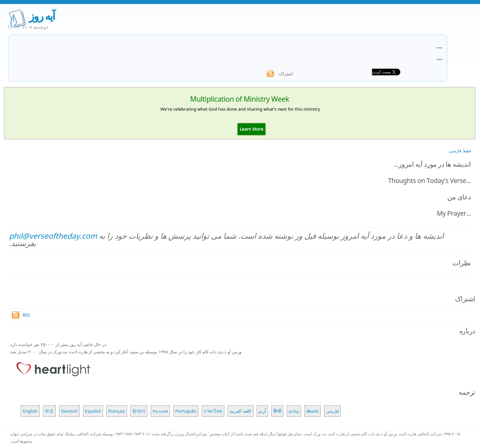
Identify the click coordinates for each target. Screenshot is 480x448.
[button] (251, 129)
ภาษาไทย (213, 411)
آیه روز (42, 16)
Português (186, 411)
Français (117, 411)
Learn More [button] (251, 129)
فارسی (332, 411)
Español (93, 411)
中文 (49, 411)
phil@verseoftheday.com (53, 236)
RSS (26, 315)
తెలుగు (312, 411)
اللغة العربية (240, 411)
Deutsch (69, 411)
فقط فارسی (460, 151)
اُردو (262, 411)
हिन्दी (277, 411)
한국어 (139, 411)
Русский (160, 411)
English (30, 411)
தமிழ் (294, 411)
